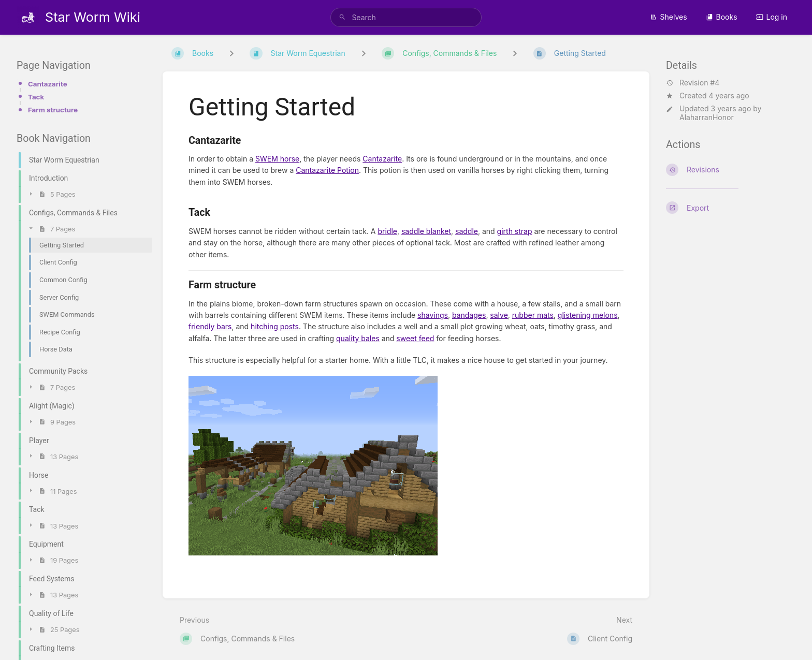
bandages (469, 315)
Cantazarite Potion (327, 170)
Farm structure (53, 110)
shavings (433, 315)
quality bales (358, 338)
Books (722, 17)
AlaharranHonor (707, 117)
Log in (772, 17)
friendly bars (210, 326)
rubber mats (533, 315)
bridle (387, 231)
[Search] (342, 17)
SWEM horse (277, 159)
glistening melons (588, 315)
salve (499, 315)
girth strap (515, 231)
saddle (467, 231)
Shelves (669, 17)
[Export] (731, 208)
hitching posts (275, 326)
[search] (406, 17)
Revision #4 (693, 83)
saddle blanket (426, 231)
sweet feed (415, 338)
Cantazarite (48, 84)
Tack (36, 97)
